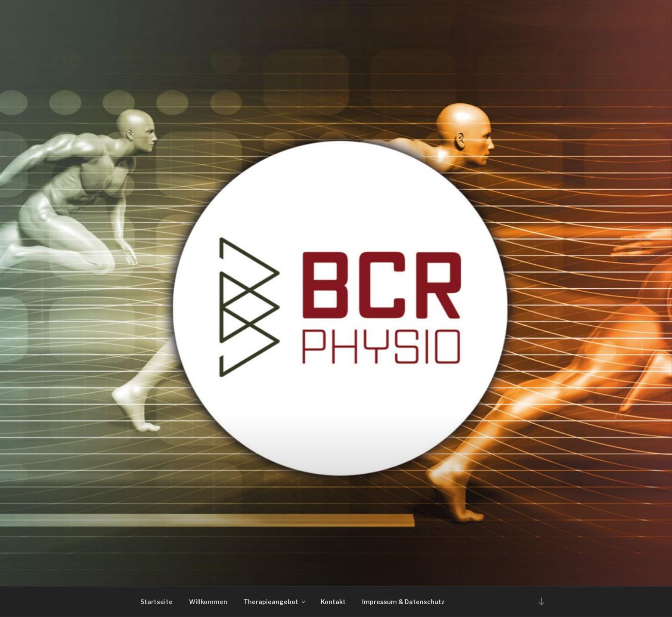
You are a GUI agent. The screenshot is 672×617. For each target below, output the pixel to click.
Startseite (156, 602)
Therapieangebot (275, 602)
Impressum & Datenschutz (403, 602)
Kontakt (333, 602)
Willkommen (208, 602)
